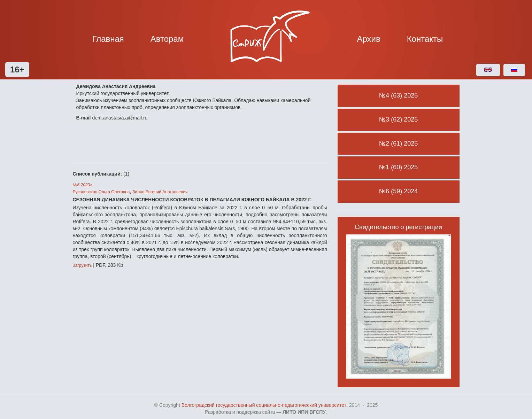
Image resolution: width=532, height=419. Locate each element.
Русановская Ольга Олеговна (101, 192)
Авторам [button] (167, 39)
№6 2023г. (83, 185)
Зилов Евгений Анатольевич (160, 192)
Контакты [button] (425, 39)
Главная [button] (108, 39)
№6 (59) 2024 (398, 191)
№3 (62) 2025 (398, 119)
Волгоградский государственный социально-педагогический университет (264, 405)
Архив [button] (369, 39)
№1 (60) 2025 (398, 167)
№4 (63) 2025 (398, 95)
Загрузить (82, 265)
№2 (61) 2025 (398, 143)
